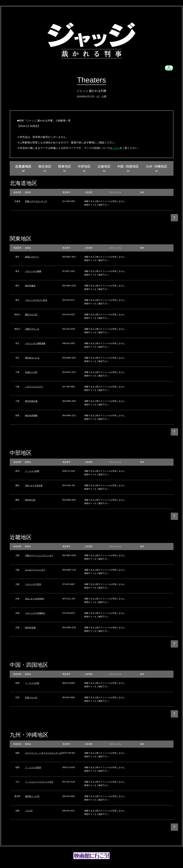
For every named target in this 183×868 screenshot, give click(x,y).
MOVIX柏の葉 (31, 401)
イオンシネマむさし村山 (36, 300)
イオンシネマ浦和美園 (35, 343)
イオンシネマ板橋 (33, 271)
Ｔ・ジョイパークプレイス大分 (39, 782)
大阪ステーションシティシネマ (39, 555)
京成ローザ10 (31, 372)
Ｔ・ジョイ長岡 (32, 471)
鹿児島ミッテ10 (32, 796)
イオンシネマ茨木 (33, 584)
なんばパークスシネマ (35, 570)
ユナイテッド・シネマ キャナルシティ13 (44, 753)
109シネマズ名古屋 (34, 485)
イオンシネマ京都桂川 (35, 613)
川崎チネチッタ (32, 329)
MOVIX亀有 (30, 286)
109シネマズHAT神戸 (35, 599)
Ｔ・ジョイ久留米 (33, 767)
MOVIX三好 (30, 500)
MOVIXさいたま (32, 358)
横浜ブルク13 (31, 314)
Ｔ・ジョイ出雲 (32, 683)
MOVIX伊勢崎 (31, 415)
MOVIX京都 (30, 627)
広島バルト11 (31, 697)
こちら (116, 148)
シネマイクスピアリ (34, 387)
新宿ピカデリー (32, 257)
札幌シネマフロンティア (36, 201)
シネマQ (29, 811)
